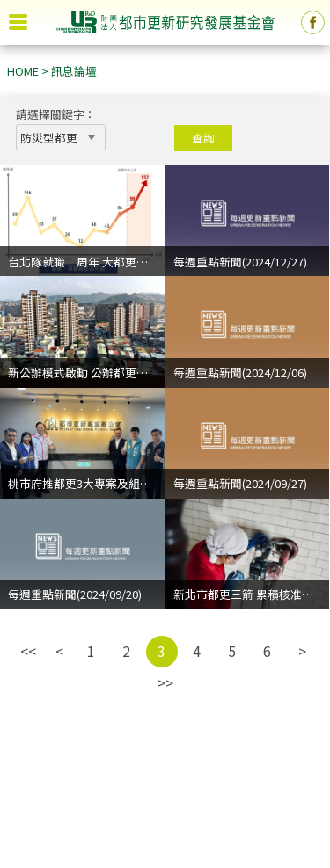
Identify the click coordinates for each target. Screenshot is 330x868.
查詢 (203, 138)
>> (165, 682)
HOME (23, 71)
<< (28, 651)
